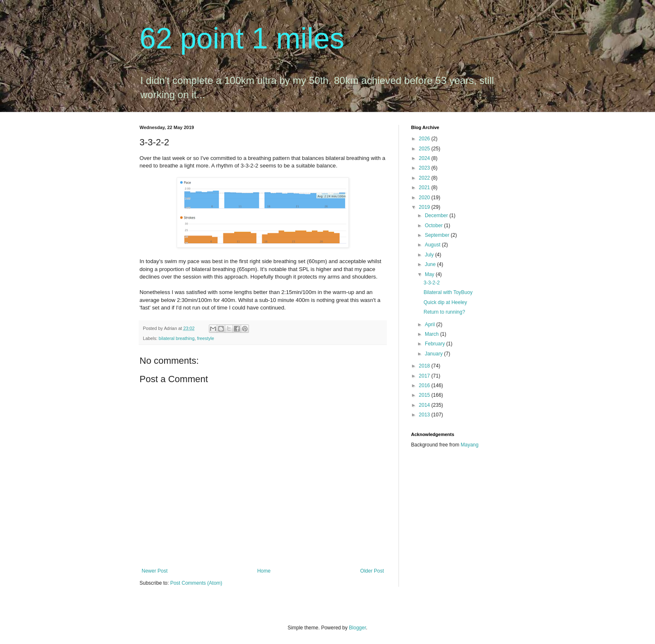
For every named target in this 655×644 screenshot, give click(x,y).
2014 (425, 405)
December (437, 216)
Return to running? (444, 312)
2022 (425, 178)
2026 (425, 139)
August (433, 245)
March (433, 334)
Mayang (470, 445)
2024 (425, 158)
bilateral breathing (177, 338)
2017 (425, 376)
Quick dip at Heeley (445, 302)
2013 (425, 415)
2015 (425, 395)
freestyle (206, 338)
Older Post (372, 571)
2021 (425, 188)
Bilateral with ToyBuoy (448, 292)
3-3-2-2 (432, 283)
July (430, 255)
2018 (425, 366)
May (430, 274)
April (430, 325)
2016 (425, 385)
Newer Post (155, 571)
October (434, 226)
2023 (425, 168)
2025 (425, 149)
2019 (425, 207)
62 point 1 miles (242, 38)
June (431, 264)
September (438, 235)
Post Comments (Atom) (196, 583)
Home (264, 571)
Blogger (357, 628)
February (435, 344)
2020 (425, 198)
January (434, 354)
